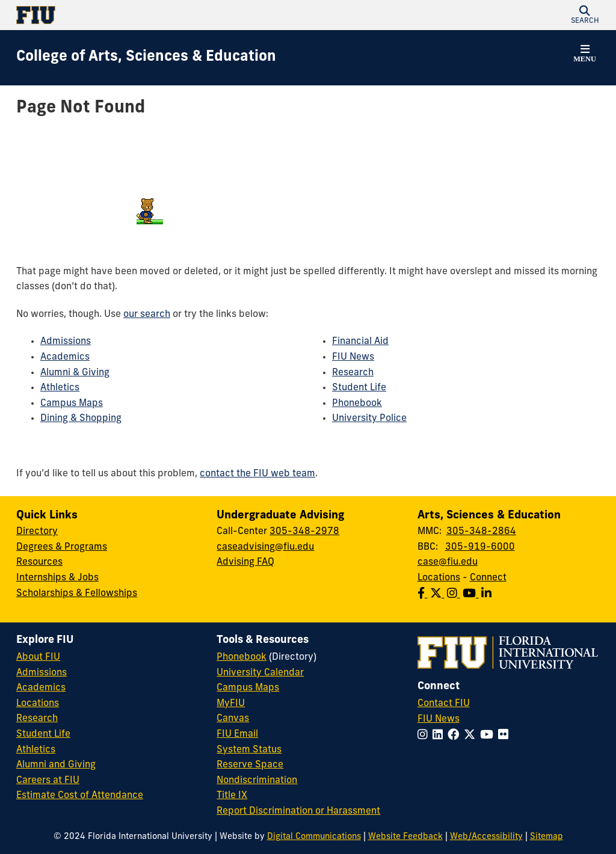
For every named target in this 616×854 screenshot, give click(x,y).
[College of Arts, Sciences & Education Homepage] (146, 58)
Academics (65, 357)
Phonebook (357, 404)
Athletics (60, 388)
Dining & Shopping (81, 419)
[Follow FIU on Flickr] (506, 736)
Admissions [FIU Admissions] (42, 673)
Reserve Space (250, 765)
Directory (37, 532)
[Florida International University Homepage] (162, 15)
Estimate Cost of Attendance (80, 796)
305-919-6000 (480, 547)
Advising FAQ (245, 562)
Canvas (233, 719)
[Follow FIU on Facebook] (456, 736)
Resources (39, 562)
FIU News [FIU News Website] (439, 719)
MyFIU (231, 704)
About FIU (38, 657)
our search (147, 315)
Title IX (232, 796)
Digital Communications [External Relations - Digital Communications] (314, 837)
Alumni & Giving (75, 373)
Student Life (359, 388)
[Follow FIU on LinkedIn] (440, 736)
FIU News (353, 357)
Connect (488, 578)
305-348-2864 (481, 532)
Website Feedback (405, 837)
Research (353, 373)
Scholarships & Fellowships (77, 594)
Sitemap (547, 837)
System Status (249, 750)
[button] (585, 15)
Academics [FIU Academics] (41, 688)
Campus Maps (72, 404)
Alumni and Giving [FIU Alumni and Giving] (56, 765)
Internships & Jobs (57, 578)
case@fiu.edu (448, 562)
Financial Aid (360, 342)
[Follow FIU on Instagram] (425, 736)
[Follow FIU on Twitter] (472, 736)
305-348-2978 (304, 532)
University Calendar (260, 673)
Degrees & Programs (62, 547)
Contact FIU (444, 704)
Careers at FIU (48, 781)
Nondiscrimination (257, 781)
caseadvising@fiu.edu (265, 547)
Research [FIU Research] (37, 719)
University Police (369, 419)
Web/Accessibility (486, 837)
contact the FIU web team (257, 474)
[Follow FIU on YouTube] (489, 736)
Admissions (66, 342)
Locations (439, 578)
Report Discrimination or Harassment (298, 811)
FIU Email (237, 734)
